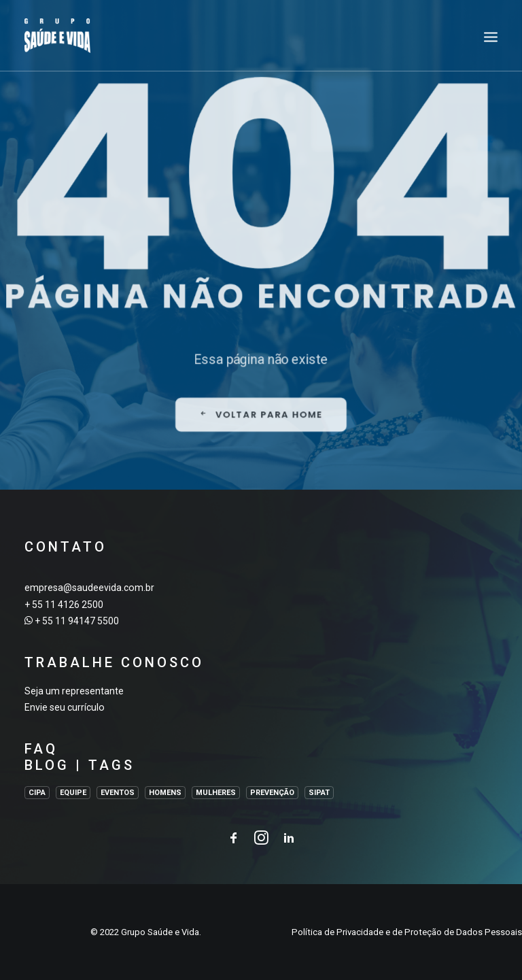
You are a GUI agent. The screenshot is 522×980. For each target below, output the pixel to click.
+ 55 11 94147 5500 (77, 621)
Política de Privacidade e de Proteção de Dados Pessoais (407, 932)
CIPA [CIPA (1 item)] (37, 793)
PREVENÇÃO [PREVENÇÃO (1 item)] (272, 793)
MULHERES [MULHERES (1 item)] (216, 793)
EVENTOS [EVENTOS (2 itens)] (118, 793)
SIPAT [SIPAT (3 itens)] (319, 793)
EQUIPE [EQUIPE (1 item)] (73, 793)
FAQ (41, 749)
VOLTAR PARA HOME (261, 474)
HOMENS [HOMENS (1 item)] (165, 793)
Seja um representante (74, 691)
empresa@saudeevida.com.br (89, 588)
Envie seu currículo (65, 707)
